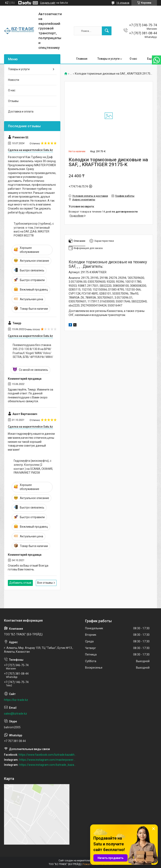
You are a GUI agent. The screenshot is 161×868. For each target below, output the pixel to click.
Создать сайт (48, 3)
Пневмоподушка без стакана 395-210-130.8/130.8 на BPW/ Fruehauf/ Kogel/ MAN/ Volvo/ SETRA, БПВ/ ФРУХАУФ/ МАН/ (33, 351)
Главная (82, 59)
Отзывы (13, 101)
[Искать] (107, 31)
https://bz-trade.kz (16, 700)
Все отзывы (45, 583)
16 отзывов (123, 3)
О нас (133, 59)
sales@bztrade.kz (15, 714)
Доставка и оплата (21, 111)
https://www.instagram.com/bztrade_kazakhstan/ (48, 765)
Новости (14, 80)
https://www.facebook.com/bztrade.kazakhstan (48, 755)
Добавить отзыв (20, 583)
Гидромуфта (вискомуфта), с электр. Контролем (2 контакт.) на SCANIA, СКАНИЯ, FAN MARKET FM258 (33, 467)
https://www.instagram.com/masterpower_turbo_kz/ (48, 760)
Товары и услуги (108, 59)
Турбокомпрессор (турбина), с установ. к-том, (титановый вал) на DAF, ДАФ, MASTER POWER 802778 (34, 230)
